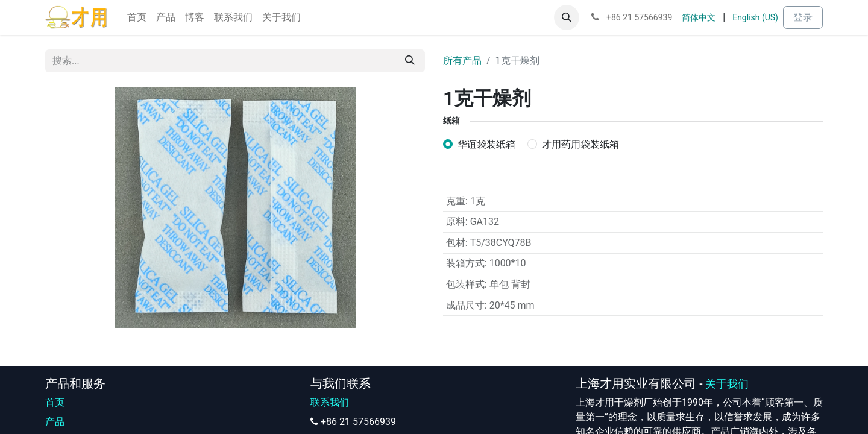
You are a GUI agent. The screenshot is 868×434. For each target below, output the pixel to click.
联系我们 (330, 402)
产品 (55, 422)
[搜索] (410, 61)
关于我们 (727, 384)
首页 (55, 402)
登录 (803, 17)
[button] (567, 17)
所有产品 (462, 61)
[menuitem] (137, 17)
